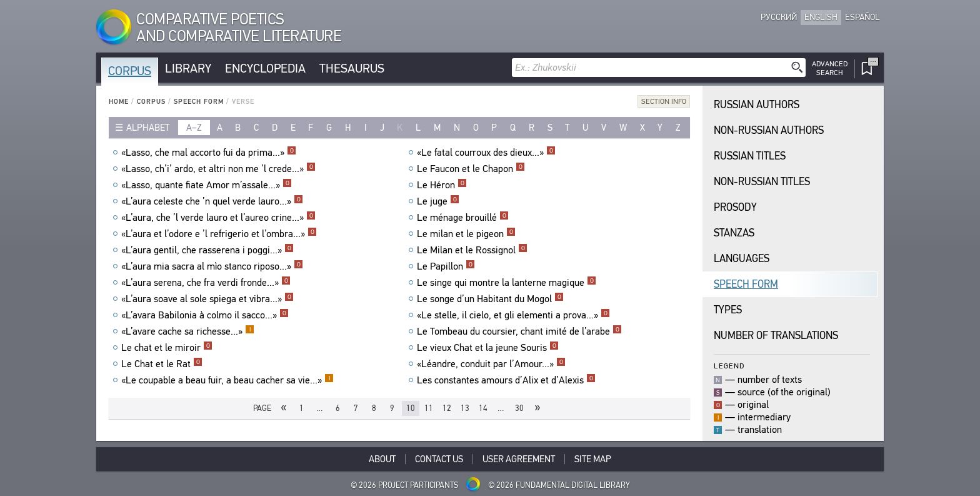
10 (411, 408)
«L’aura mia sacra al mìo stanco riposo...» (212, 266)
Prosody (735, 207)
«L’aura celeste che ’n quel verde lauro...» (212, 201)
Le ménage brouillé (463, 218)
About (382, 459)
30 (519, 408)
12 (447, 408)
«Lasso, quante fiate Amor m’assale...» (207, 185)
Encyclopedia (265, 68)
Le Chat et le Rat (162, 364)
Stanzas (734, 233)
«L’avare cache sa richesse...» (188, 332)
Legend (729, 366)
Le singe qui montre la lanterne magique (507, 283)
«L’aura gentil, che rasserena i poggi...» (207, 250)
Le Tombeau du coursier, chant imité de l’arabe (519, 332)
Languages (742, 259)
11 (429, 408)
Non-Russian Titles (762, 182)
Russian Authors (757, 105)
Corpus (130, 71)
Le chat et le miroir (167, 348)
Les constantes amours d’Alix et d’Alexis (506, 380)
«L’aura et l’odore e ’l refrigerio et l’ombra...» (219, 234)
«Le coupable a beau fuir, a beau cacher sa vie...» (227, 380)
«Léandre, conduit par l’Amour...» (491, 364)
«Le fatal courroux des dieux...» (486, 153)
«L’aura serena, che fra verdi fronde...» (206, 283)
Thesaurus (352, 68)
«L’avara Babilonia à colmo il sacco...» (205, 315)
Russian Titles (750, 156)
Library (188, 68)
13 (465, 408)
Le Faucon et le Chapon (471, 169)
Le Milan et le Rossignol (472, 250)
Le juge (438, 201)
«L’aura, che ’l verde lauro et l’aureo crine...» (218, 218)
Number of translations (776, 336)
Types (728, 310)
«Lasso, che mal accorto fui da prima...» (209, 153)
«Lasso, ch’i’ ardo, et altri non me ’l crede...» (218, 169)
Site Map (593, 459)
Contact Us (439, 459)
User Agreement (519, 459)
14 (483, 408)
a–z (194, 128)
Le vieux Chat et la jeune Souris (488, 348)
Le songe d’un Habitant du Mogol (490, 299)
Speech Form (199, 102)
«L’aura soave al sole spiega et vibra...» (207, 299)
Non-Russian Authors (769, 130)
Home (119, 102)
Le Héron (442, 185)
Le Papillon (446, 266)
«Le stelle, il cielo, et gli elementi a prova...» (513, 315)
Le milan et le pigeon (466, 234)
